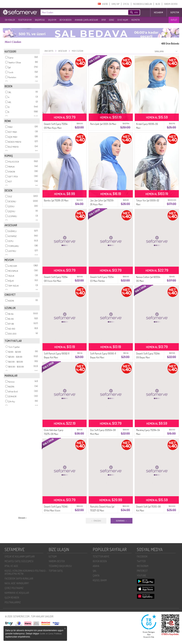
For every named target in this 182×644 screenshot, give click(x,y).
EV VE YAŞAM (123, 20)
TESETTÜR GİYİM (25, 20)
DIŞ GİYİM (52, 20)
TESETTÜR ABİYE (101, 556)
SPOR (103, 20)
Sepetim (175, 12)
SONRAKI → (122, 521)
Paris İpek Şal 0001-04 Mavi (103, 124)
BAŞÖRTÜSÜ (40, 20)
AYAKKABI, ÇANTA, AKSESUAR (86, 20)
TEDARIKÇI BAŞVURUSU (60, 566)
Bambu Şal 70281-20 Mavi (56, 200)
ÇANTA (96, 575)
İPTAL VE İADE (11, 566)
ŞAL (95, 571)
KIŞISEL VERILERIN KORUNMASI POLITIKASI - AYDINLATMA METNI (26, 572)
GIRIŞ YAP (115, 4)
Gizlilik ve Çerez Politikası (51, 634)
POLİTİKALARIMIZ (13, 602)
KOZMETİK (136, 20)
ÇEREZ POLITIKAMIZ (14, 588)
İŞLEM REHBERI (12, 598)
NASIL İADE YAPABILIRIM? (17, 583)
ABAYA (96, 566)
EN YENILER (10, 20)
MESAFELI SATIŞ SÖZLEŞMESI (19, 561)
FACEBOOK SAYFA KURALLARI (19, 578)
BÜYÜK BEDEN (66, 20)
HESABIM (159, 12)
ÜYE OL (126, 4)
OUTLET (174, 20)
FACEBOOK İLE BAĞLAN (142, 4)
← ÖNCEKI (96, 521)
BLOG (158, 4)
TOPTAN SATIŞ (56, 571)
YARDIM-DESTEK (171, 4)
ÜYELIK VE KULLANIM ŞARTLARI (20, 556)
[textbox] (79, 12)
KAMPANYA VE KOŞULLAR (17, 593)
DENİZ (112, 20)
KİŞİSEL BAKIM (100, 580)
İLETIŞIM (53, 556)
